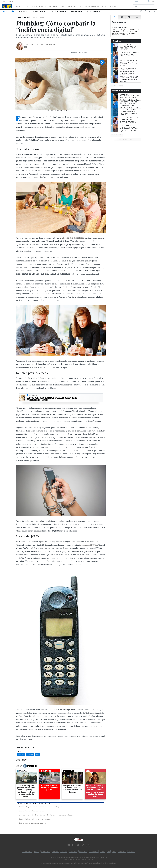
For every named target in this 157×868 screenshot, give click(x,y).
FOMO (38, 754)
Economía (37, 6)
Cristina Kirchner (59, 11)
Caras (36, 851)
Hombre (64, 851)
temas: (19, 752)
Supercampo (94, 851)
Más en (27, 766)
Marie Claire (45, 851)
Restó (86, 6)
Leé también (33, 395)
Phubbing (30, 754)
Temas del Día (8, 11)
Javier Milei (24, 11)
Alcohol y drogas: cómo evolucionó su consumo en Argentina (41, 807)
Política (18, 6)
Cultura (54, 6)
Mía (114, 851)
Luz (109, 851)
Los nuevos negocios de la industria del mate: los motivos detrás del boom (46, 815)
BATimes (131, 851)
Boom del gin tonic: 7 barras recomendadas (35, 819)
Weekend (73, 851)
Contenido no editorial (125, 6)
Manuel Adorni (40, 11)
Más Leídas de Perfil (120, 91)
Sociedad (27, 6)
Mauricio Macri (94, 11)
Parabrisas (83, 851)
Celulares (21, 754)
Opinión (70, 6)
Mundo (45, 6)
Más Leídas (116, 41)
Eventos (78, 6)
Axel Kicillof (77, 11)
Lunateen (122, 851)
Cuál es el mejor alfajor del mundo (31, 811)
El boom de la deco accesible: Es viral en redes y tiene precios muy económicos (52, 399)
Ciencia (62, 6)
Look (103, 851)
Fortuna (55, 851)
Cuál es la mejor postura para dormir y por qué (36, 823)
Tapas (93, 6)
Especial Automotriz (105, 6)
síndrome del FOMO (88, 545)
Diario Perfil (27, 851)
